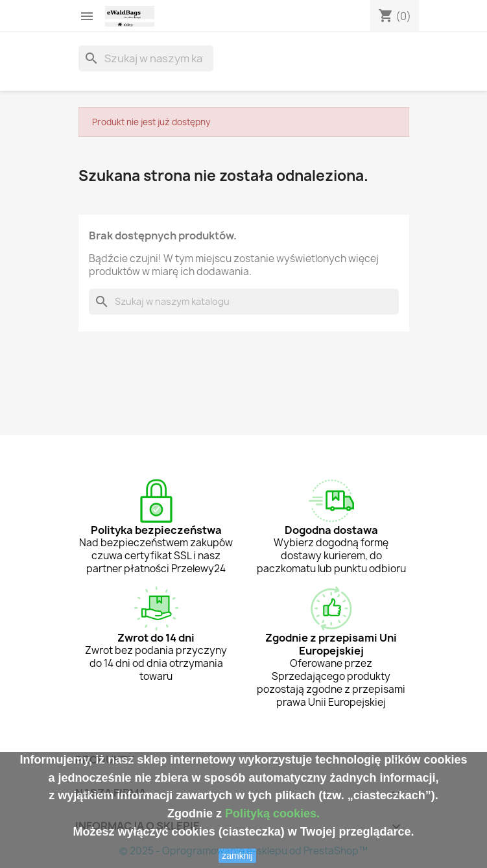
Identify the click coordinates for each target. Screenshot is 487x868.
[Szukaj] (146, 58)
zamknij (237, 856)
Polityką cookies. (272, 814)
